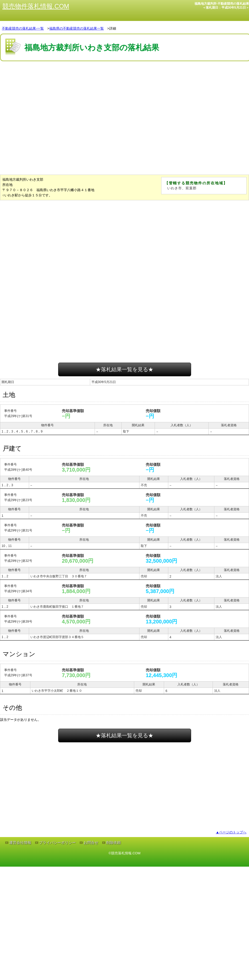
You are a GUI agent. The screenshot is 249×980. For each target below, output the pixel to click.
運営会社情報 (20, 843)
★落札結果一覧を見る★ (124, 369)
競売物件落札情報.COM (36, 6)
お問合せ (91, 843)
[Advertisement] (90, 133)
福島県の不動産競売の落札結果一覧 (77, 28)
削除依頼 (113, 843)
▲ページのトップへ (231, 832)
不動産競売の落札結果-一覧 (23, 28)
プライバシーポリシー (57, 843)
